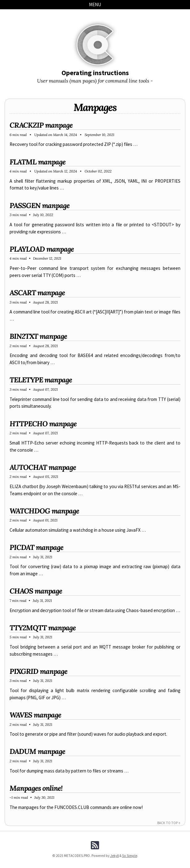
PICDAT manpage (36, 547)
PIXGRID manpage (38, 671)
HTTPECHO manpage (43, 424)
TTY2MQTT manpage (43, 628)
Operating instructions (95, 73)
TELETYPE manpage (41, 380)
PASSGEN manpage (40, 205)
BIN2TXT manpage (38, 336)
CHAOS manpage (36, 591)
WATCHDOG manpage (44, 511)
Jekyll (114, 856)
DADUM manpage (37, 751)
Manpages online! (36, 788)
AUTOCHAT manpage (43, 467)
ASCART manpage (37, 293)
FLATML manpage (38, 162)
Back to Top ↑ (169, 823)
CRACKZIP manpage (41, 125)
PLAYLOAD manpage (42, 249)
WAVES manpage (35, 715)
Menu (95, 4)
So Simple (130, 856)
